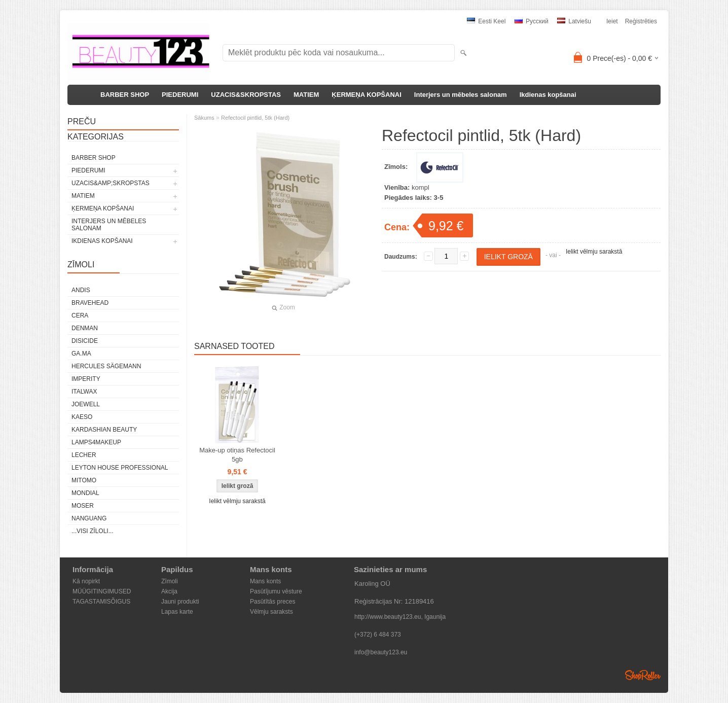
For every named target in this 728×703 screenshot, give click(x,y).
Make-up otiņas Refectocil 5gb (237, 455)
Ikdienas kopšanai (548, 95)
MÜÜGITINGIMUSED (102, 591)
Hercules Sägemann (106, 366)
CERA (80, 315)
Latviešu (574, 21)
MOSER (83, 506)
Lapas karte (177, 612)
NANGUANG (89, 518)
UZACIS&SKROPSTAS (246, 95)
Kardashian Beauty (104, 430)
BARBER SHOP (125, 95)
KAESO (82, 417)
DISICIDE (85, 341)
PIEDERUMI (180, 95)
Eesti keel (486, 21)
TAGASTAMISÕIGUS (101, 602)
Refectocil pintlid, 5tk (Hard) (255, 118)
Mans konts (265, 581)
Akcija (169, 591)
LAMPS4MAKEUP (96, 442)
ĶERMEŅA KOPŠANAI (366, 95)
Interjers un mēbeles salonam (461, 95)
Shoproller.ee (643, 675)
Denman (85, 328)
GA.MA (81, 354)
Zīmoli (170, 581)
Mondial (85, 493)
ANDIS (81, 290)
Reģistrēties (641, 21)
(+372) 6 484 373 (378, 635)
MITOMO (84, 480)
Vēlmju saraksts (271, 612)
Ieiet (612, 21)
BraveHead (90, 303)
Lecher (84, 455)
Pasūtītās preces (272, 602)
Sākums (204, 118)
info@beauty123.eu (381, 652)
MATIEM (306, 95)
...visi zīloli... (93, 531)
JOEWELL (86, 404)
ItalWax (84, 392)
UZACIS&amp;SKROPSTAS (111, 183)
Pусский (532, 21)
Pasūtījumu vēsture (276, 591)
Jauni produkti (180, 602)
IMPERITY (86, 379)
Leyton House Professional (120, 468)
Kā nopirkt (86, 581)
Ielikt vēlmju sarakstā (594, 252)
